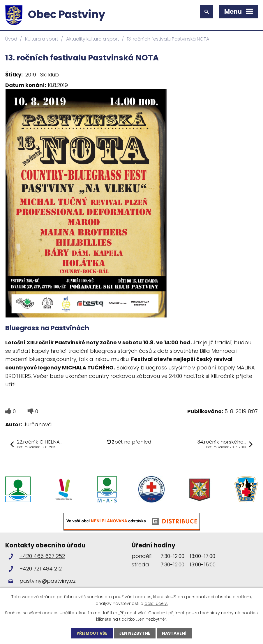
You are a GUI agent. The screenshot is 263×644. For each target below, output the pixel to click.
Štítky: (14, 75)
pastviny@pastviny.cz (48, 581)
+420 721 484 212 (41, 569)
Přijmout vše (92, 633)
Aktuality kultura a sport (93, 39)
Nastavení (174, 633)
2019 (31, 75)
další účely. (156, 603)
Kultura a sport (42, 39)
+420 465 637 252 (42, 556)
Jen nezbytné (135, 633)
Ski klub (50, 75)
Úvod (11, 39)
